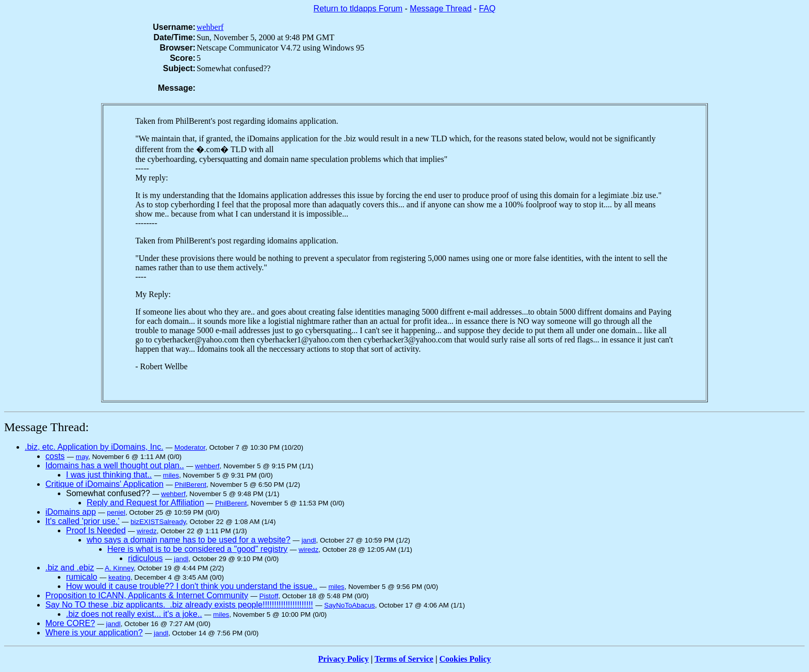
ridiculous (145, 558)
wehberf (210, 27)
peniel (116, 512)
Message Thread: (46, 427)
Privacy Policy (344, 659)
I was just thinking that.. (109, 475)
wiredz (147, 531)
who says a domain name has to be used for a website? (189, 540)
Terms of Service (404, 659)
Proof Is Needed (96, 530)
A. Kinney (119, 568)
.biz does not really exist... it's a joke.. (134, 614)
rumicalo (82, 577)
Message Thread (441, 9)
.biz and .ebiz (70, 568)
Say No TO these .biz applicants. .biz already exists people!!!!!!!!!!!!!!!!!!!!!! (179, 605)
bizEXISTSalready (158, 522)
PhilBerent (190, 485)
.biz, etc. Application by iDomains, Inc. (94, 447)
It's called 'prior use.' (82, 521)
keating (119, 577)
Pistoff (269, 596)
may (82, 457)
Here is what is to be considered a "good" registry (197, 549)
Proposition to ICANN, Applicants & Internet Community (147, 595)
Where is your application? (94, 633)
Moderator (190, 447)
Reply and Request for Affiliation (145, 503)
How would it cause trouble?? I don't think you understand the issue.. (192, 586)
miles (171, 475)
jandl (309, 540)
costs (55, 456)
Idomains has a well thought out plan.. (115, 465)
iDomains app (71, 512)
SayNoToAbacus (350, 605)
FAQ (487, 9)
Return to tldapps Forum (358, 9)
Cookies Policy (465, 659)
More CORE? (70, 623)
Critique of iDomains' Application (104, 484)
